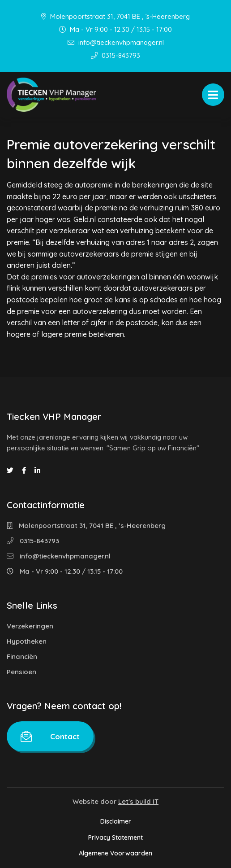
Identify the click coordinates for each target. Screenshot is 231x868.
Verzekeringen (30, 626)
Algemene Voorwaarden (115, 853)
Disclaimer (116, 821)
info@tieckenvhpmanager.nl (116, 42)
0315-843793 (115, 55)
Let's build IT (138, 801)
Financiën (22, 656)
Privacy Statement (115, 837)
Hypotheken (27, 641)
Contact (50, 736)
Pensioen (21, 672)
